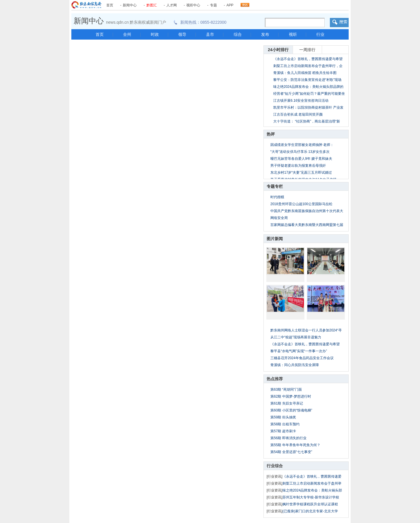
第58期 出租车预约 (285, 424)
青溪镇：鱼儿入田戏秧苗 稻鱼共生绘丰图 (305, 73)
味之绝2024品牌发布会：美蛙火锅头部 (312, 490)
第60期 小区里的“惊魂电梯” (291, 410)
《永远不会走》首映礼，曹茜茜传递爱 (312, 476)
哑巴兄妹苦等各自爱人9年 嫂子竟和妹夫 (301, 159)
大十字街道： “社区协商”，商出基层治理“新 (307, 121)
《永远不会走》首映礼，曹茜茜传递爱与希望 (308, 59)
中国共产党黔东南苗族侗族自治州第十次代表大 (307, 211)
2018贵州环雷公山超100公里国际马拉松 (301, 204)
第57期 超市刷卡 (283, 431)
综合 (238, 34)
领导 (182, 34)
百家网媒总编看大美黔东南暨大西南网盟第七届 (307, 225)
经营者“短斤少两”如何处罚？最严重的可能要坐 (309, 94)
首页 (110, 5)
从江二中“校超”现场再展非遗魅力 (296, 337)
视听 (293, 34)
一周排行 (307, 50)
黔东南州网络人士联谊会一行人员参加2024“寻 (306, 330)
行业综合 (275, 466)
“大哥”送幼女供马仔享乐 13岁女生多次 (300, 152)
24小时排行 (278, 50)
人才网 (172, 5)
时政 (155, 34)
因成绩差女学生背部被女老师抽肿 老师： (302, 145)
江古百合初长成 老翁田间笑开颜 (298, 114)
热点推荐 (275, 379)
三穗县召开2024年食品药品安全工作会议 (302, 358)
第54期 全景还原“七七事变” (291, 452)
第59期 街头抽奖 (283, 417)
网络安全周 (279, 218)
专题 (213, 5)
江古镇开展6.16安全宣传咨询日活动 (301, 101)
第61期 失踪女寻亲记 (287, 403)
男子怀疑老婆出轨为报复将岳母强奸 (298, 166)
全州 (127, 34)
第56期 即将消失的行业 (288, 438)
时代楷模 (277, 197)
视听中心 (193, 5)
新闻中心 (130, 5)
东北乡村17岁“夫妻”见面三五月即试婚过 (301, 173)
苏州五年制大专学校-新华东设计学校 (311, 497)
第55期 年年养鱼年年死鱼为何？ (295, 445)
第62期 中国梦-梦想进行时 (291, 396)
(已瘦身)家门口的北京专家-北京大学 (310, 511)
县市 (210, 34)
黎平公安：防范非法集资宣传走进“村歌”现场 (307, 80)
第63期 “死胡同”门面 (286, 390)
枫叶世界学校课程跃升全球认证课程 (310, 504)
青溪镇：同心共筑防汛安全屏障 (295, 365)
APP (230, 5)
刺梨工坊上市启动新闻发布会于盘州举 (312, 483)
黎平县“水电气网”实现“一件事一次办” (299, 351)
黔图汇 (152, 5)
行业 (320, 34)
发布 (265, 34)
